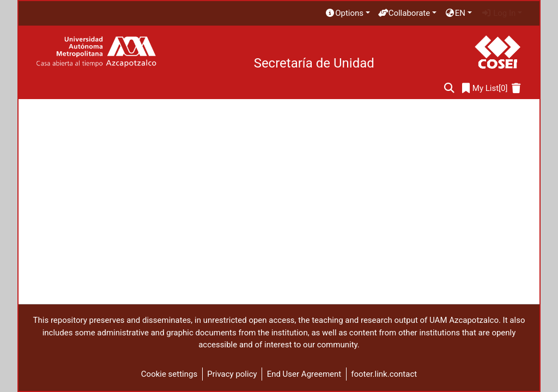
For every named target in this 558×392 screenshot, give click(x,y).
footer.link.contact (384, 374)
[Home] (96, 52)
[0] (485, 88)
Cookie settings (169, 374)
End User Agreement (304, 374)
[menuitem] (347, 13)
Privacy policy (232, 374)
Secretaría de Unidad (314, 63)
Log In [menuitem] (499, 13)
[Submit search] (449, 88)
